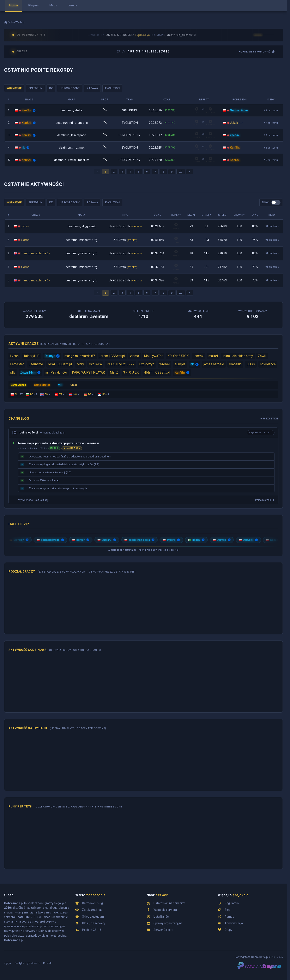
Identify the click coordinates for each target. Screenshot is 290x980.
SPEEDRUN (35, 88)
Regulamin (232, 903)
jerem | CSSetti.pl (112, 356)
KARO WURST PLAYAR (88, 372)
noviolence (268, 364)
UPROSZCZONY (70, 88)
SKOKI (265, 202)
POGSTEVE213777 (120, 364)
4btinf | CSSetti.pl (157, 372)
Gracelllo (235, 364)
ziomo (25, 240)
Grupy (228, 930)
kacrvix (235, 135)
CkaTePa (95, 364)
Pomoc (229, 917)
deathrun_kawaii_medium (72, 160)
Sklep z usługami (93, 917)
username (36, 364)
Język (8, 963)
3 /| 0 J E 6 (131, 372)
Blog (228, 910)
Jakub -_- (237, 123)
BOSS (251, 364)
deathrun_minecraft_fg (81, 240)
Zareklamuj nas (92, 910)
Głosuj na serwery (94, 923)
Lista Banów (161, 917)
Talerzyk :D (32, 356)
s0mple (180, 364)
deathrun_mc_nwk (72, 148)
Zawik (262, 356)
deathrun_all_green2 (82, 226)
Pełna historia (265, 500)
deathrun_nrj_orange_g (72, 123)
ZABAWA (92, 88)
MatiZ (114, 372)
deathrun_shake (72, 110)
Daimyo (50, 356)
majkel (213, 356)
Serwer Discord (163, 930)
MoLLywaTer (153, 356)
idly (13, 372)
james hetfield (214, 364)
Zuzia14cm (28, 372)
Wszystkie (269, 419)
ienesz (199, 356)
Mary (80, 364)
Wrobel (164, 364)
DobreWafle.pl (15, 22)
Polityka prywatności (27, 963)
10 (181, 172)
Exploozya (147, 364)
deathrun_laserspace (72, 135)
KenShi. (27, 110)
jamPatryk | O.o (56, 372)
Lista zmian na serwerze (170, 903)
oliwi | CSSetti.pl (60, 364)
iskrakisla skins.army (238, 356)
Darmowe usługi (93, 903)
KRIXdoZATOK (178, 356)
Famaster (17, 364)
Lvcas (25, 226)
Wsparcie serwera (165, 910)
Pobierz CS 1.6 (92, 930)
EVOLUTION (112, 88)
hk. (24, 148)
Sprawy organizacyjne (168, 923)
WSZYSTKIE (14, 88)
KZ (51, 88)
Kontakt (48, 963)
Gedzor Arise (239, 110)
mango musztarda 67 (35, 253)
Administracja (234, 923)
